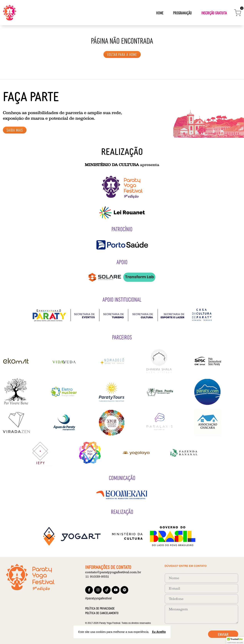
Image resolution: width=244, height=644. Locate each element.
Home (160, 13)
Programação (182, 13)
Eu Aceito (159, 632)
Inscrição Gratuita (214, 13)
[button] (235, 640)
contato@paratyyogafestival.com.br (113, 572)
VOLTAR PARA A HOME (122, 54)
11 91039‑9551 (97, 577)
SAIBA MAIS (15, 130)
